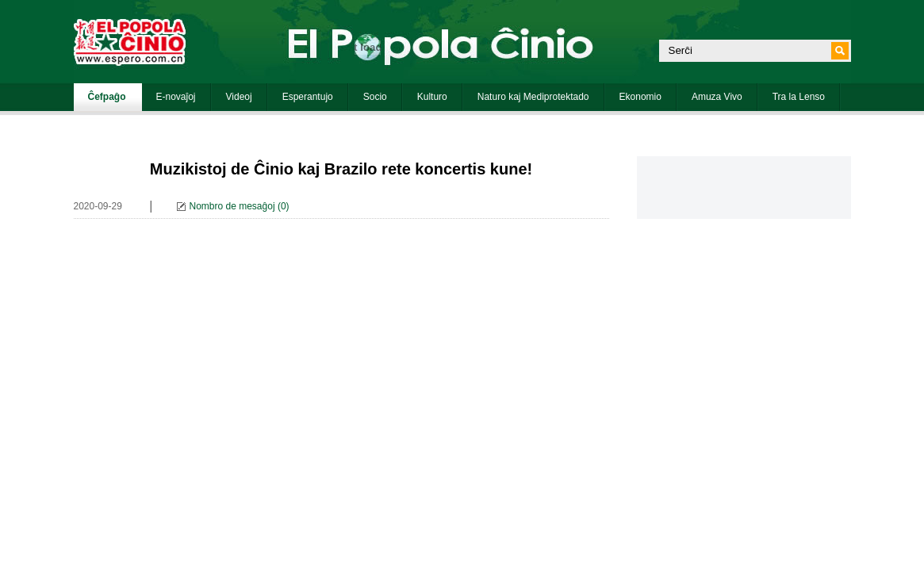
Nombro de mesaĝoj (232, 206)
